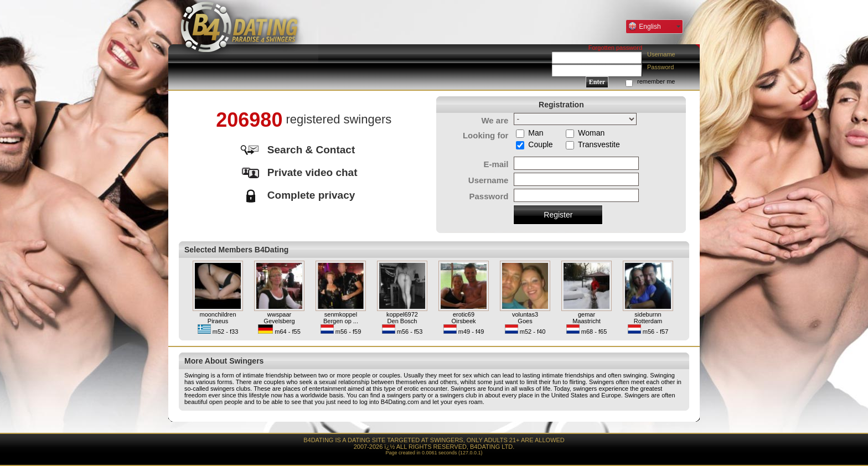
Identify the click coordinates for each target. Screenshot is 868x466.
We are (495, 120)
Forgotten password (615, 48)
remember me (656, 81)
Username (661, 54)
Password (660, 67)
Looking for (486, 135)
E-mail (496, 164)
